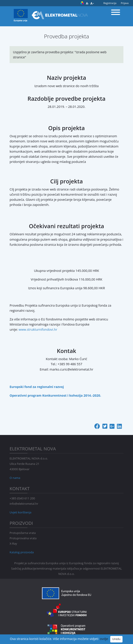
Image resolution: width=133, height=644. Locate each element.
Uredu (116, 639)
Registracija (110, 3)
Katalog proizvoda (22, 552)
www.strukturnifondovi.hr (38, 329)
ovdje (104, 639)
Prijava (125, 3)
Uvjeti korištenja (20, 512)
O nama (15, 478)
